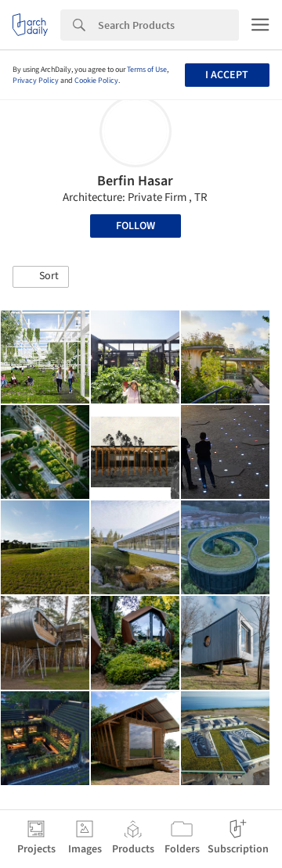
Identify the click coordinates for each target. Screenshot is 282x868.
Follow (136, 226)
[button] (41, 277)
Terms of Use (147, 70)
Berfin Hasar (135, 181)
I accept (227, 75)
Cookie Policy (96, 81)
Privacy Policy (36, 81)
